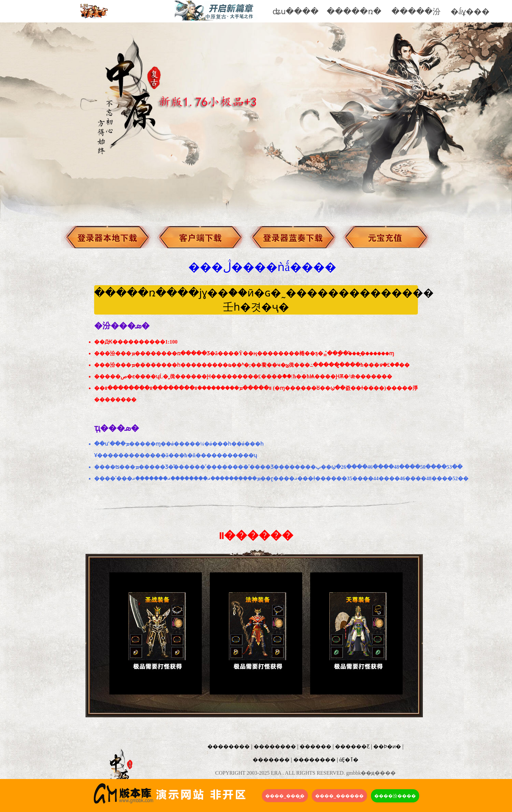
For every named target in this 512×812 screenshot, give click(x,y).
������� (271, 760)
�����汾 (416, 12)
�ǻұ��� (470, 12)
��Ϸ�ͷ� (387, 746)
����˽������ (339, 796)
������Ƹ (352, 746)
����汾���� (395, 796)
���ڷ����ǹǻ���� (262, 267)
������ (315, 746)
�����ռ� (354, 12)
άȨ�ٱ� (349, 760)
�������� (229, 746)
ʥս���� (296, 12)
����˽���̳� (285, 796)
